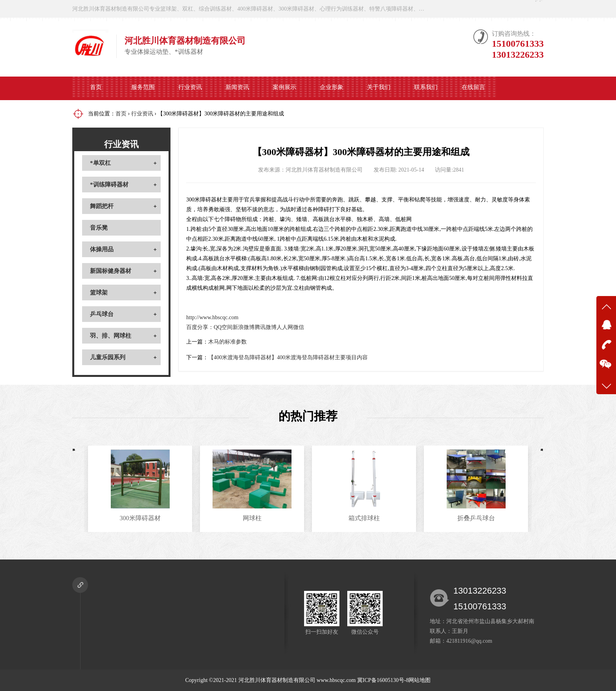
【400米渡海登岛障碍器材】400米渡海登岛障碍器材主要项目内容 (288, 357)
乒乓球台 (102, 314)
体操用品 (102, 249)
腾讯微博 (266, 327)
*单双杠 (100, 163)
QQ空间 (223, 327)
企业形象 (332, 88)
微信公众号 (520, 9)
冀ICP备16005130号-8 (383, 680)
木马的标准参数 (227, 342)
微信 (299, 327)
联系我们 (426, 88)
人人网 (285, 327)
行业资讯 (190, 88)
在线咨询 (468, 9)
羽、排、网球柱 (111, 336)
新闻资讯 (237, 88)
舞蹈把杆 (102, 206)
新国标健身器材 (111, 271)
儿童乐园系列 (108, 357)
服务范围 (143, 88)
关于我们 (379, 88)
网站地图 (420, 680)
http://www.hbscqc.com (212, 317)
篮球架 (99, 292)
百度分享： (200, 327)
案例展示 (284, 88)
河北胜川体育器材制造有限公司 (277, 680)
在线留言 (473, 88)
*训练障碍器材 (109, 185)
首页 (96, 88)
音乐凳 (99, 228)
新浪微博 (244, 327)
